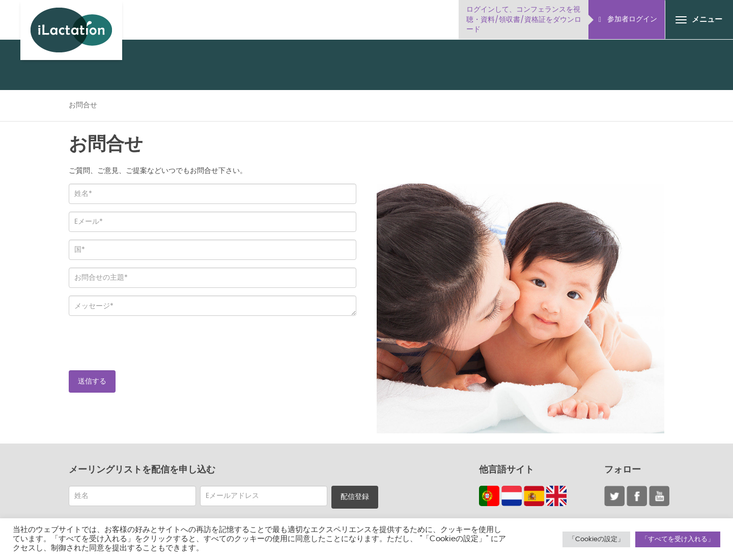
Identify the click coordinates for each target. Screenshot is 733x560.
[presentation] (146, 343)
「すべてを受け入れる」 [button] (678, 539)
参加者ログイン (628, 20)
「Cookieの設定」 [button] (596, 539)
